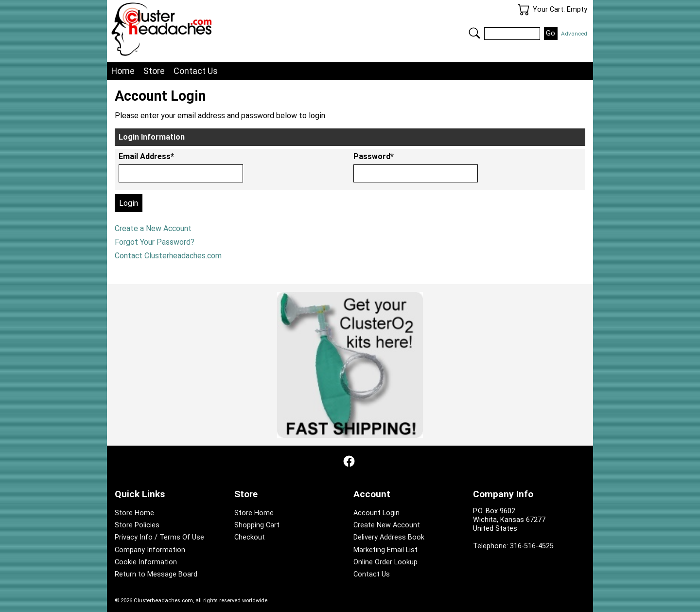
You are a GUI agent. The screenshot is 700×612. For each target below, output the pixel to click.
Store (154, 71)
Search (474, 33)
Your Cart (524, 10)
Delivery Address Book (389, 537)
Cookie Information (146, 562)
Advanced (574, 34)
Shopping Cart (257, 525)
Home (123, 71)
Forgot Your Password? (155, 242)
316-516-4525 (532, 546)
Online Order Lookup (385, 562)
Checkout (250, 537)
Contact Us (196, 71)
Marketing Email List (385, 550)
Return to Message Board (156, 574)
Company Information (150, 550)
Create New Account (387, 525)
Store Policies (137, 525)
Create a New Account (153, 228)
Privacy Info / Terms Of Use (159, 537)
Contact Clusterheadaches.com (168, 256)
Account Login (376, 513)
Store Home (134, 513)
